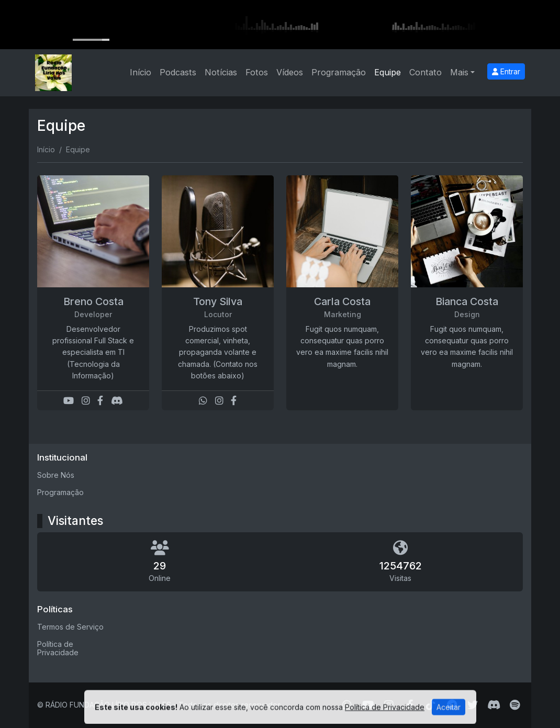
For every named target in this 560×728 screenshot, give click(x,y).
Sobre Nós (56, 475)
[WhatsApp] (203, 401)
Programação (339, 72)
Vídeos (290, 72)
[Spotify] (515, 705)
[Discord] (117, 401)
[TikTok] (431, 705)
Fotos (257, 72)
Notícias (221, 72)
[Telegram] (452, 705)
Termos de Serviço (70, 627)
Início (141, 72)
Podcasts (178, 72)
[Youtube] (69, 401)
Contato (425, 72)
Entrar (506, 71)
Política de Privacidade (58, 648)
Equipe (388, 72)
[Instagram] (86, 401)
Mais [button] (459, 72)
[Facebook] (100, 401)
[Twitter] (473, 705)
